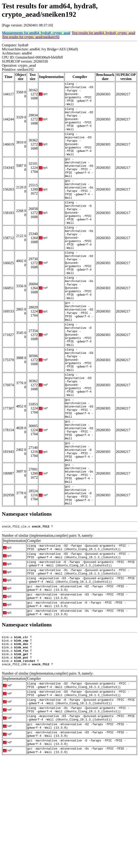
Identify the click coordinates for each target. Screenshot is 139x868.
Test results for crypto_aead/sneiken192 (31, 37)
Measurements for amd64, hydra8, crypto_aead (36, 33)
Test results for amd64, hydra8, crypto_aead (103, 33)
